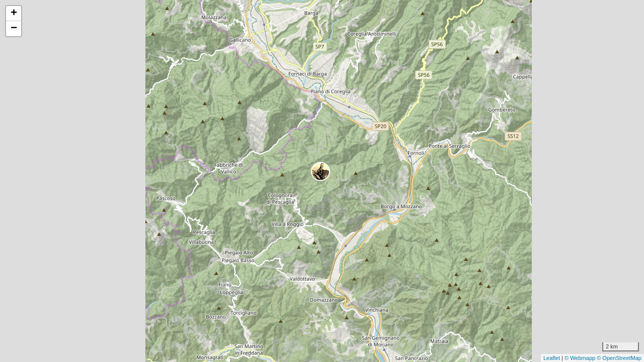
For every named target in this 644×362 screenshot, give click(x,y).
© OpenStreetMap (619, 358)
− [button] (14, 29)
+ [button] (14, 14)
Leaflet (552, 358)
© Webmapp (581, 358)
